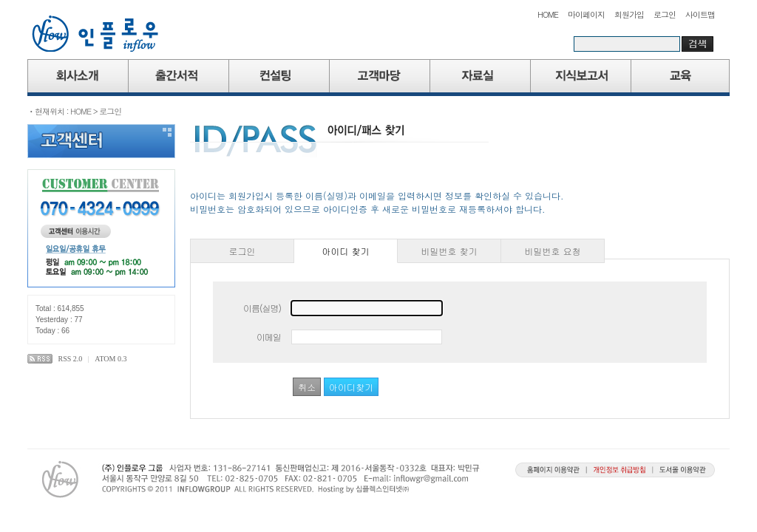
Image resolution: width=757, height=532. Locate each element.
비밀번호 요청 (553, 251)
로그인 (665, 14)
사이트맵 (700, 14)
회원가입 (629, 14)
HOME (548, 14)
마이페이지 (586, 14)
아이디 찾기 (346, 251)
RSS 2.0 (71, 359)
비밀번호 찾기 (449, 251)
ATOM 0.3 (111, 359)
